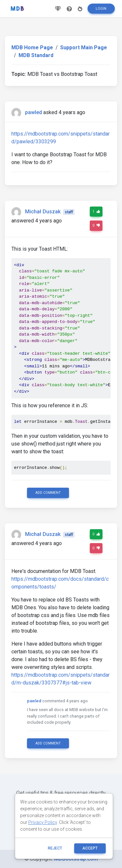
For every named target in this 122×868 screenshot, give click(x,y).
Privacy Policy (43, 822)
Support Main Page (84, 48)
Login (101, 9)
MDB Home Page (32, 48)
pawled (34, 112)
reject (55, 848)
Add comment (48, 493)
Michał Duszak (43, 212)
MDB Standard (36, 55)
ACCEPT (90, 848)
